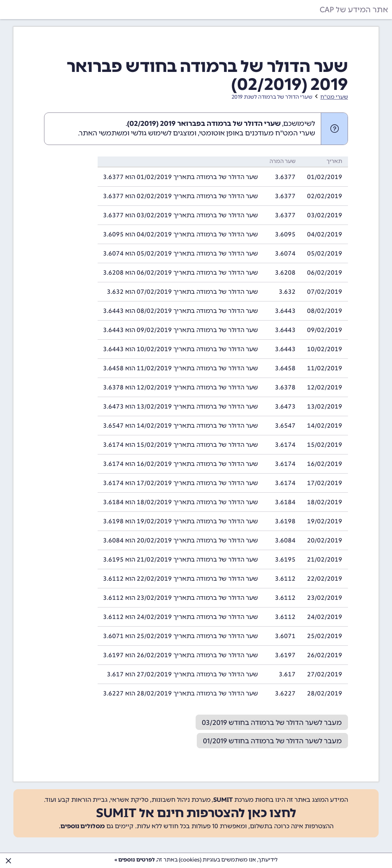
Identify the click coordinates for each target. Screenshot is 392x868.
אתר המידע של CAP (354, 10)
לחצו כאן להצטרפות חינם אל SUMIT (196, 813)
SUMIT (223, 800)
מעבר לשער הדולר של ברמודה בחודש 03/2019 (272, 723)
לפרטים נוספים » (135, 860)
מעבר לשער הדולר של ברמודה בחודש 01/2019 (272, 741)
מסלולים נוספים (83, 826)
